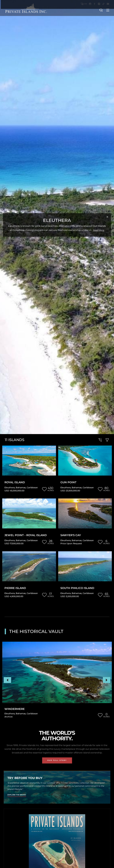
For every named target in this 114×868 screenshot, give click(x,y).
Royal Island (15, 482)
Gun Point (68, 482)
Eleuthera (10, 488)
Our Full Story (57, 760)
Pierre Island (15, 588)
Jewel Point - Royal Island (26, 535)
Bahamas (21, 488)
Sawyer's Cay (71, 535)
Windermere (15, 709)
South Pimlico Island (77, 588)
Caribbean (32, 488)
